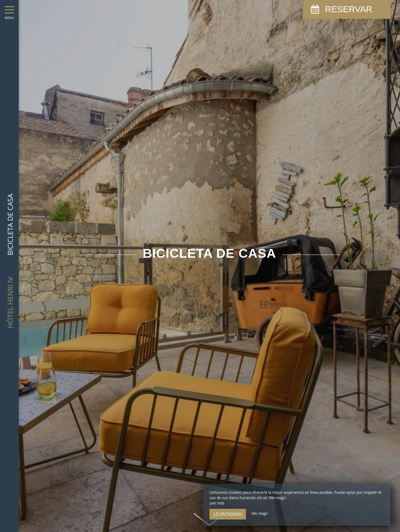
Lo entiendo (228, 514)
